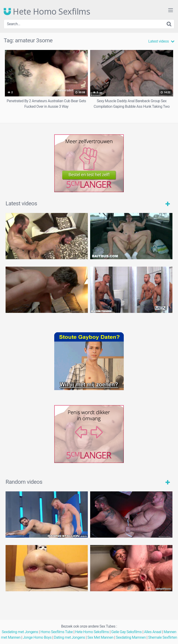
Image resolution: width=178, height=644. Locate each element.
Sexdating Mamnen (131, 637)
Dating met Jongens (70, 637)
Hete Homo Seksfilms (92, 632)
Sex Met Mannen (100, 637)
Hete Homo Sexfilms (47, 12)
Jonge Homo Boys (37, 637)
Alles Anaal (153, 632)
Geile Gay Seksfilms (126, 632)
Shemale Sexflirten (163, 637)
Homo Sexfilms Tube (57, 632)
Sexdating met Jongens (20, 632)
